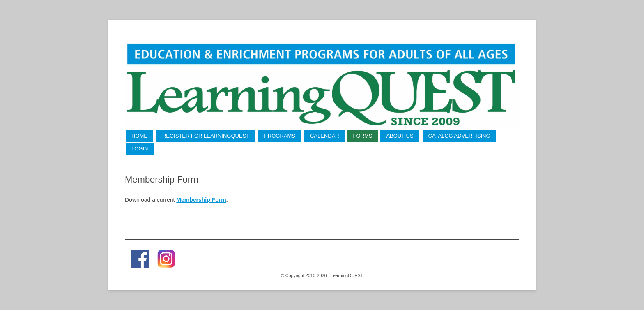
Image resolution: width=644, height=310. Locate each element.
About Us (400, 136)
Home (139, 136)
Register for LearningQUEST (206, 136)
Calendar (325, 136)
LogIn (140, 149)
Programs (280, 136)
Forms (363, 136)
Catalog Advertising (459, 136)
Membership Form (201, 200)
